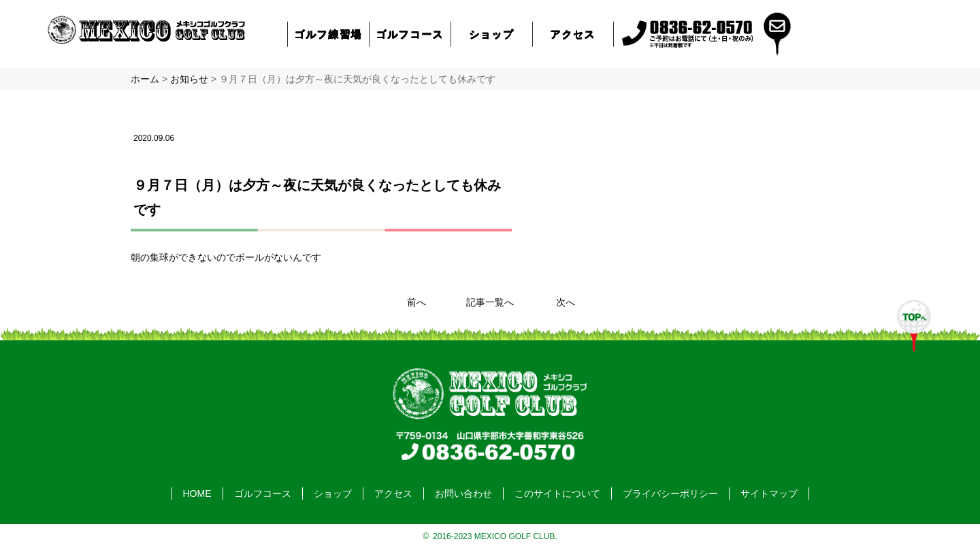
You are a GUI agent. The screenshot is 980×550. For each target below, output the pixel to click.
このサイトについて (557, 494)
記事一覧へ (490, 302)
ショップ (491, 34)
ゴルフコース (410, 34)
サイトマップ (769, 494)
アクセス (573, 34)
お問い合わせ (463, 494)
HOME (197, 494)
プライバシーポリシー (670, 494)
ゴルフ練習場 (329, 34)
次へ (566, 302)
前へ (416, 302)
